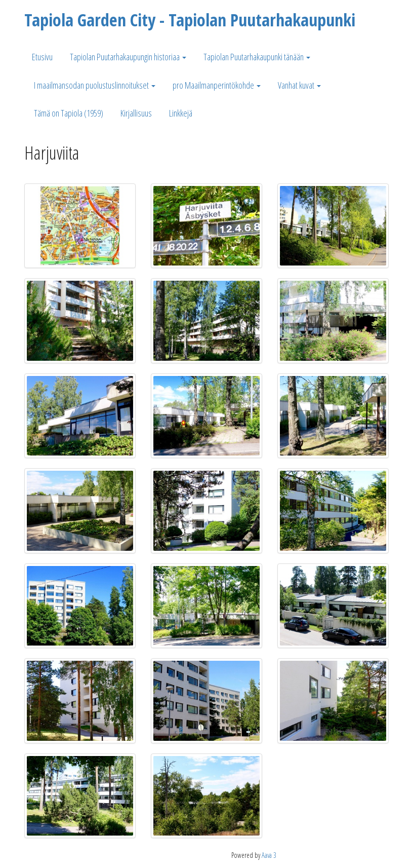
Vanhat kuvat (299, 85)
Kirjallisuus (136, 113)
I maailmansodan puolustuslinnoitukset (95, 85)
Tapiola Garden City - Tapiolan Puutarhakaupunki (190, 20)
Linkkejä (181, 113)
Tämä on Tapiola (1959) (69, 113)
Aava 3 (269, 855)
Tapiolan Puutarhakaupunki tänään (257, 57)
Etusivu (42, 57)
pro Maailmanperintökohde (217, 85)
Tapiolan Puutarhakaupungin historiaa (128, 57)
